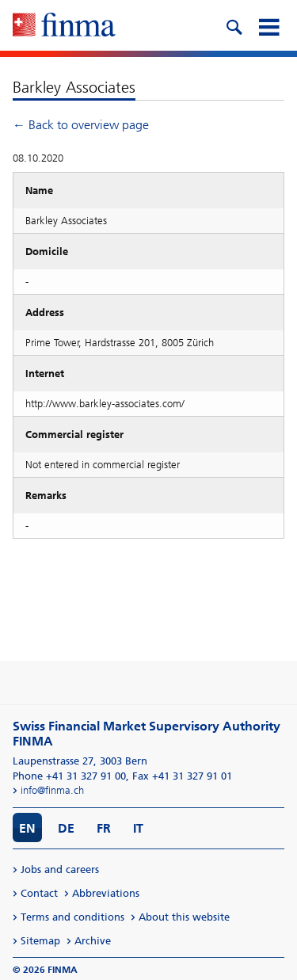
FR (104, 828)
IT (138, 828)
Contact (39, 893)
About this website (184, 917)
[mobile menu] (268, 25)
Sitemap (40, 941)
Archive (93, 941)
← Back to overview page (81, 125)
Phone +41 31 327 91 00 (69, 776)
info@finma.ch (52, 790)
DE (66, 828)
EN (27, 828)
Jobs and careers (60, 869)
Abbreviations (106, 893)
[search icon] (234, 25)
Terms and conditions (72, 917)
